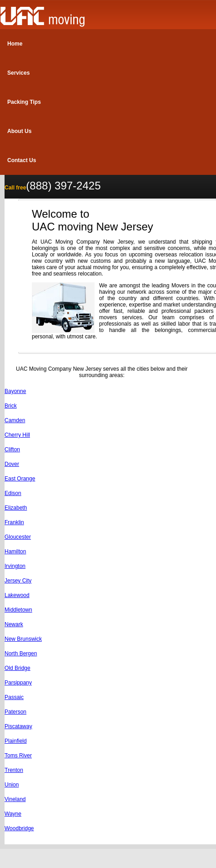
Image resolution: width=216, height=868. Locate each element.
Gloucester (18, 537)
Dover (12, 464)
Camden (15, 420)
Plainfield (16, 741)
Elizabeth (16, 508)
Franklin (14, 522)
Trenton (14, 770)
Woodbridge (19, 828)
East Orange (20, 479)
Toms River (18, 756)
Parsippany (18, 683)
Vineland (15, 799)
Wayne (13, 814)
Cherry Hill (17, 435)
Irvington (15, 566)
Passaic (14, 697)
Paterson (15, 712)
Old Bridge (18, 668)
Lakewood (17, 595)
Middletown (18, 610)
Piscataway (18, 726)
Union (12, 785)
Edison (13, 493)
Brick (11, 406)
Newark (14, 624)
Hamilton (15, 551)
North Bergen (21, 654)
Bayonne (15, 391)
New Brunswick (23, 639)
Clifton (12, 449)
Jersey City (18, 581)
